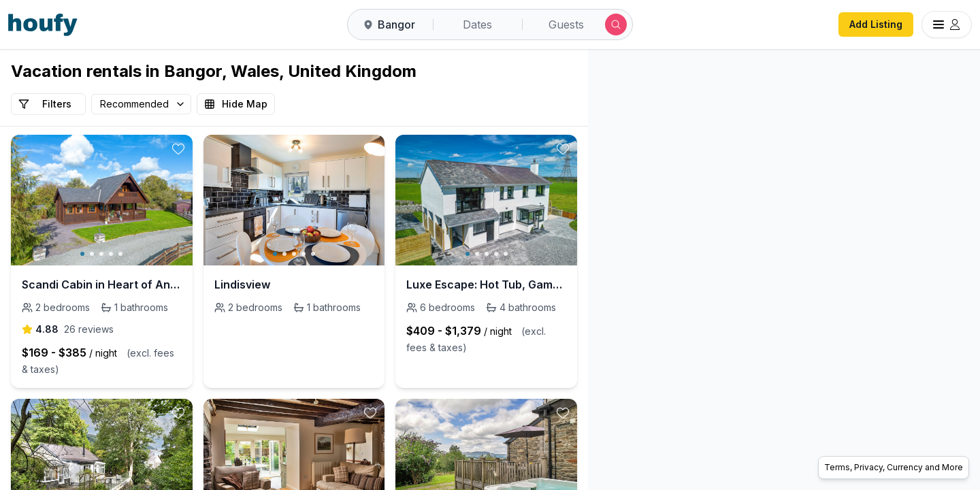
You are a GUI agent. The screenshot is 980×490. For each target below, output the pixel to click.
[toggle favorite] (178, 149)
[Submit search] (616, 24)
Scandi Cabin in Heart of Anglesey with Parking (102, 284)
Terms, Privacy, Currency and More (894, 467)
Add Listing (876, 24)
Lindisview (242, 284)
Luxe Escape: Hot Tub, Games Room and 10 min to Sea (486, 284)
